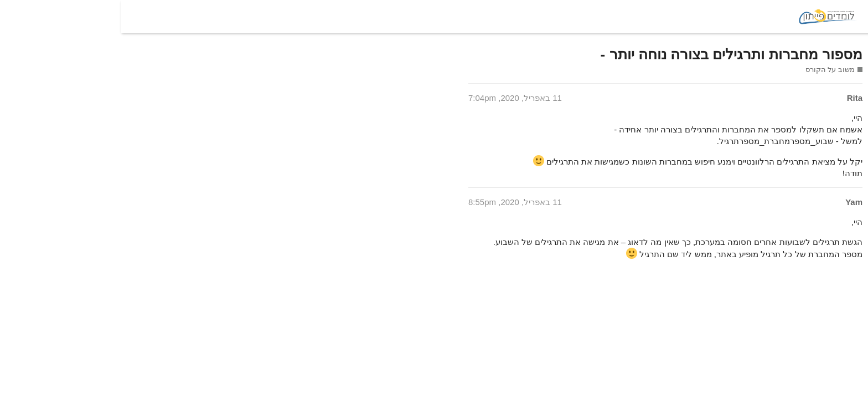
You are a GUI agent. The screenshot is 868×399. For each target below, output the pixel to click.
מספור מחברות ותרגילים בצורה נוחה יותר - (610, 54)
